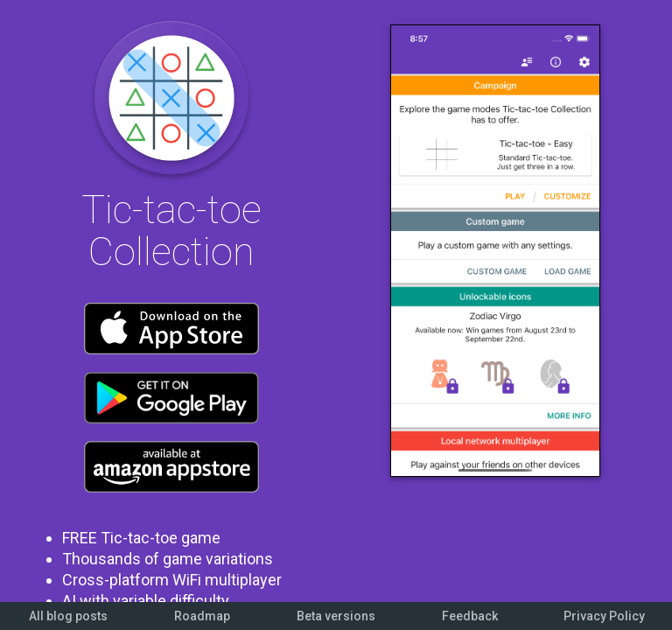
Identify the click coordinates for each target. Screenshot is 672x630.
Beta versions (336, 616)
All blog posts (68, 616)
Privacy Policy (604, 616)
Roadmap (202, 616)
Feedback (470, 616)
